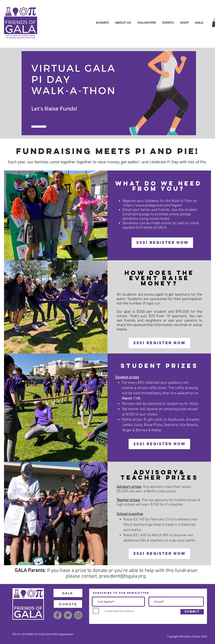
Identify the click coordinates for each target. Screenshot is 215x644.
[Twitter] (68, 615)
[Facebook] (58, 615)
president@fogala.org (122, 576)
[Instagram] (78, 615)
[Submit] (192, 612)
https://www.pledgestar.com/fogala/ (153, 205)
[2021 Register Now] (162, 243)
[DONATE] (68, 604)
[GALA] (68, 593)
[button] (102, 23)
